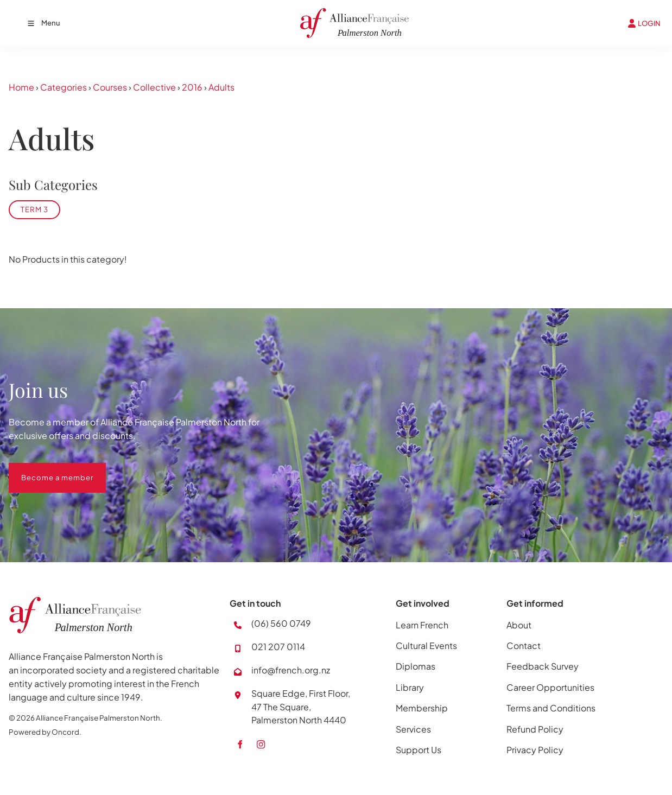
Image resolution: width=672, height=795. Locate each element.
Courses (110, 87)
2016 (192, 87)
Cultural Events (426, 645)
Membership (422, 708)
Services (413, 729)
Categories (64, 87)
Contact (524, 645)
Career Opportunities (550, 687)
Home (21, 87)
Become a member (45, 469)
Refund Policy (535, 729)
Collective (154, 87)
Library (410, 687)
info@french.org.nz (291, 670)
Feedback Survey (543, 666)
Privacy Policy (535, 750)
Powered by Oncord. (45, 732)
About (519, 625)
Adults (221, 87)
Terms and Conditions (551, 708)
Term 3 (34, 209)
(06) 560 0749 (281, 623)
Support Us (419, 750)
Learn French (422, 625)
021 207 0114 (278, 647)
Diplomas (416, 666)
